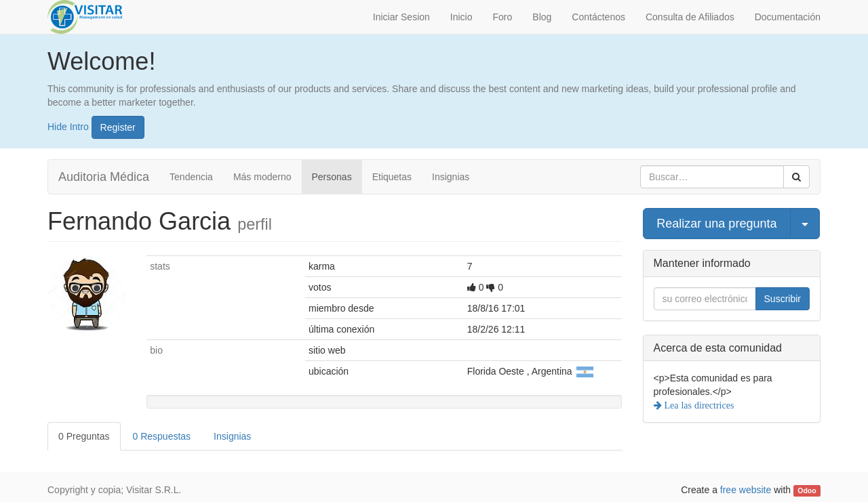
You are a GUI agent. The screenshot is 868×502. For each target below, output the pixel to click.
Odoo (807, 490)
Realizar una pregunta (716, 224)
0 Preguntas (84, 436)
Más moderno (262, 177)
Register (118, 127)
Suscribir (783, 299)
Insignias (451, 177)
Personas (332, 177)
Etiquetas (392, 177)
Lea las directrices (698, 405)
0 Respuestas (162, 436)
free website (746, 490)
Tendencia (191, 177)
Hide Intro (68, 126)
